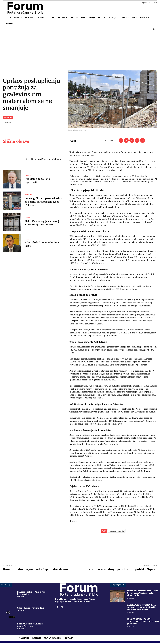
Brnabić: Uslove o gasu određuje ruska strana (35, 571)
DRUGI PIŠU (29, 196)
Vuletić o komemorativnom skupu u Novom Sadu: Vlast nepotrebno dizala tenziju (143, 594)
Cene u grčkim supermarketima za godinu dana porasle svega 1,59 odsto (44, 203)
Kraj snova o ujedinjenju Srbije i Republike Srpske (121, 571)
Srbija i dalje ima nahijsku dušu (31, 609)
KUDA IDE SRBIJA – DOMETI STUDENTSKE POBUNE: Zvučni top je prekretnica (143, 623)
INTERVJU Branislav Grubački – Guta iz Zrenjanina (31, 626)
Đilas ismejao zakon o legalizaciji (44, 182)
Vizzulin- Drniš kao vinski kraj (43, 161)
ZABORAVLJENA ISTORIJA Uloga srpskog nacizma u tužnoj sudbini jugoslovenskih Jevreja (142, 609)
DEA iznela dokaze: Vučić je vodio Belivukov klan (32, 594)
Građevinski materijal (116, 532)
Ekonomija (8, 118)
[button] (154, 29)
